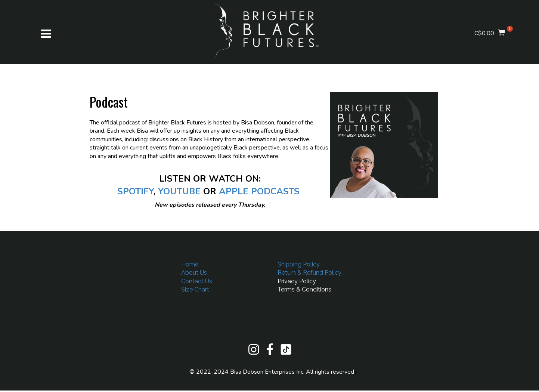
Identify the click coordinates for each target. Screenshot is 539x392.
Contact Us (197, 281)
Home (190, 264)
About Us (194, 273)
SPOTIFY (135, 191)
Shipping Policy (299, 264)
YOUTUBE (179, 191)
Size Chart (195, 289)
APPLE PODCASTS (259, 191)
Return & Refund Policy (309, 273)
